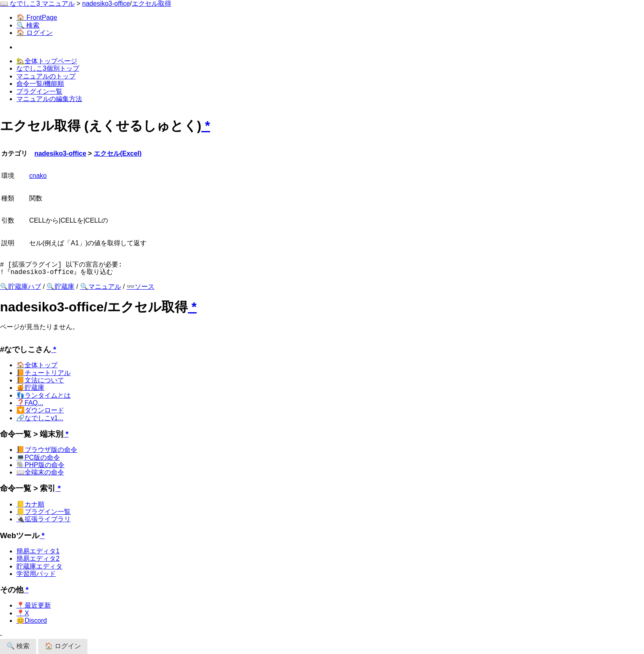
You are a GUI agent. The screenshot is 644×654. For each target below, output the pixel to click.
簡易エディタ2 (38, 558)
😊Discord (32, 621)
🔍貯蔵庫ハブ (21, 287)
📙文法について (40, 380)
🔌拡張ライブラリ (44, 519)
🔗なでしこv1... (40, 418)
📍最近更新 (34, 605)
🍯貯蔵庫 (30, 388)
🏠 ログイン (34, 33)
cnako (38, 176)
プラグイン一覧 (39, 91)
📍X (23, 613)
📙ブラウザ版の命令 (47, 450)
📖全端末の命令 (40, 472)
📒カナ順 (30, 504)
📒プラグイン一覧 (44, 512)
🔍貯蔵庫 (60, 287)
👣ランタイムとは (44, 395)
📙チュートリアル (44, 373)
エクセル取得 (152, 3)
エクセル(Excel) (117, 153)
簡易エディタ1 (38, 551)
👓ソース (140, 287)
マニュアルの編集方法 (49, 99)
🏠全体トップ (37, 365)
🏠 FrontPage (37, 17)
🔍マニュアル (101, 287)
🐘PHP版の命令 (40, 465)
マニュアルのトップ (46, 76)
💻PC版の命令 (38, 457)
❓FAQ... (30, 403)
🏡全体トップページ (47, 61)
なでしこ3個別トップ (48, 68)
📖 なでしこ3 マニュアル (37, 3)
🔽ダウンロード (40, 410)
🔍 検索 (28, 25)
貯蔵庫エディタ (39, 566)
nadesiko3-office (106, 3)
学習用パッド (36, 574)
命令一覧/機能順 (40, 84)
